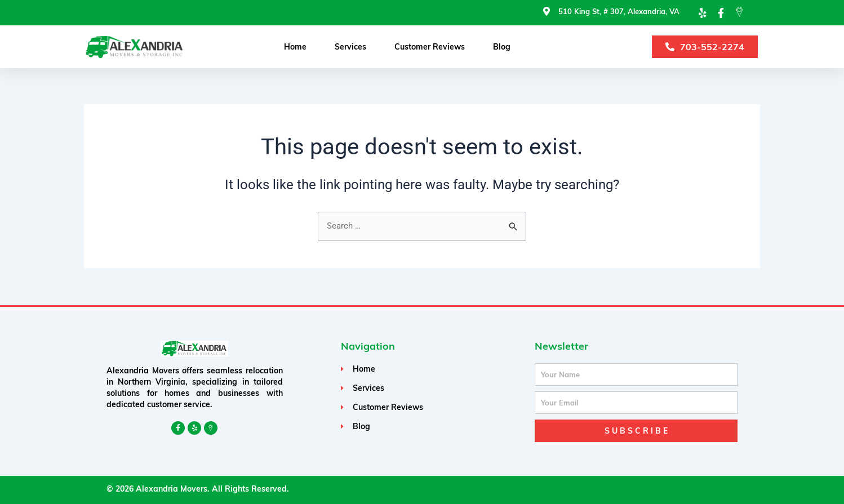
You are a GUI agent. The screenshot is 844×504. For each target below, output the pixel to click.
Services (350, 47)
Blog (502, 47)
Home (295, 47)
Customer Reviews (430, 47)
